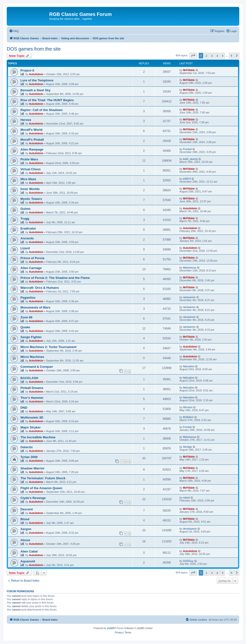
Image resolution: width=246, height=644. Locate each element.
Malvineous (190, 268)
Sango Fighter (31, 337)
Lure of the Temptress (37, 80)
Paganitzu (28, 298)
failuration (189, 366)
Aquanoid (28, 561)
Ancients (27, 238)
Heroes (26, 120)
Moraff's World (31, 130)
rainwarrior (189, 297)
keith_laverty (191, 159)
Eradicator (28, 228)
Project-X (27, 70)
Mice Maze (28, 179)
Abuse (25, 540)
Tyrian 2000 (29, 457)
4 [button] (217, 56)
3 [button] (212, 56)
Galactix (27, 447)
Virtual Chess (31, 169)
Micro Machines (32, 357)
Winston (188, 407)
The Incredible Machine (38, 437)
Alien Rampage (32, 149)
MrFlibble (189, 70)
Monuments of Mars (35, 307)
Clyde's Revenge (33, 498)
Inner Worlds (30, 189)
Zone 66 (26, 317)
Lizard (25, 248)
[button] (193, 56)
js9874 (187, 179)
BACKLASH (29, 378)
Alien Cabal (29, 551)
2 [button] (206, 56)
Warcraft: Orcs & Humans (40, 288)
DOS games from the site (34, 49)
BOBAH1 (188, 417)
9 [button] (231, 56)
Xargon (26, 529)
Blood (25, 519)
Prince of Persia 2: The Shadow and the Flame (55, 278)
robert (187, 498)
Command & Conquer (37, 367)
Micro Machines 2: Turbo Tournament (48, 347)
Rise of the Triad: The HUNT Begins (47, 100)
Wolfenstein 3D (32, 417)
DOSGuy (188, 561)
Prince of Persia (32, 258)
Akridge (188, 447)
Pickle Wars (29, 159)
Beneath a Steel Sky (35, 90)
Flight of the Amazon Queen (41, 488)
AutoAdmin (36, 74)
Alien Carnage (31, 268)
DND (24, 408)
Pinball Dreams (32, 388)
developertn (190, 529)
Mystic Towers (31, 199)
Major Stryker (31, 427)
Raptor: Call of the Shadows (42, 110)
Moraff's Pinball (32, 140)
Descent (27, 509)
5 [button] (223, 56)
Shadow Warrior (33, 468)
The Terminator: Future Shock (43, 478)
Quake (25, 327)
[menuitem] (14, 31)
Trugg (25, 219)
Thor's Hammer (32, 398)
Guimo (25, 209)
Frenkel (188, 149)
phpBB (111, 628)
